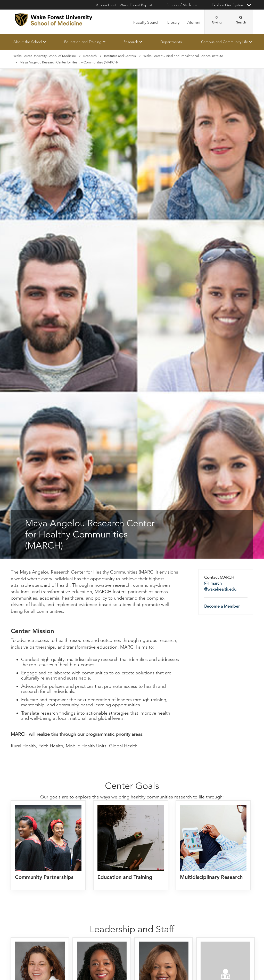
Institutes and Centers (120, 56)
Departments (171, 42)
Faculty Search (146, 22)
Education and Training (83, 42)
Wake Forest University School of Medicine (45, 56)
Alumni (194, 22)
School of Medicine (182, 5)
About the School (28, 42)
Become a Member (222, 606)
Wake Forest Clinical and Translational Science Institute (183, 56)
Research (131, 42)
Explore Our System (228, 5)
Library (173, 22)
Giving (217, 20)
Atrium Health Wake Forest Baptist (124, 5)
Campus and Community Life (225, 42)
